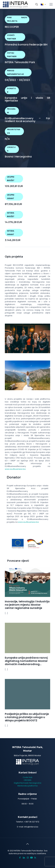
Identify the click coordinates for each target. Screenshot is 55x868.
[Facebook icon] (20, 858)
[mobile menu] (51, 4)
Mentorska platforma (27, 786)
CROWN (27, 780)
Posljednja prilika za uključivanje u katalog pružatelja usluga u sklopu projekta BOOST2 (27, 717)
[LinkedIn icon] (24, 858)
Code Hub (28, 777)
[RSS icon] (35, 858)
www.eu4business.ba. (15, 469)
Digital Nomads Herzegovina (28, 783)
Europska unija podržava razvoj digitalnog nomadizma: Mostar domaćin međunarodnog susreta (26, 663)
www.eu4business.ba (28, 522)
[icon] (31, 858)
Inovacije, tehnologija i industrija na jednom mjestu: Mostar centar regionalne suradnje (27, 605)
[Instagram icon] (28, 858)
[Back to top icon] (28, 844)
